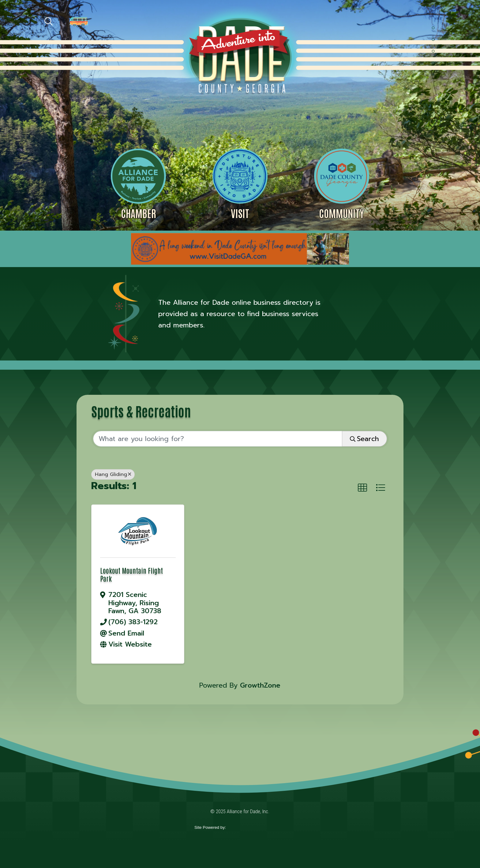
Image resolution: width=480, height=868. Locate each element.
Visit (240, 213)
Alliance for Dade (239, 55)
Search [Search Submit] (364, 439)
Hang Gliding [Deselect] (113, 474)
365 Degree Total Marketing (256, 827)
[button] (362, 488)
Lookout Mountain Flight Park (131, 574)
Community (341, 213)
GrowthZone (260, 685)
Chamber (139, 213)
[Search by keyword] (217, 439)
